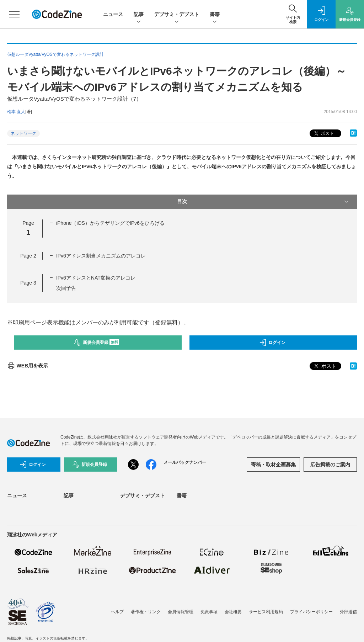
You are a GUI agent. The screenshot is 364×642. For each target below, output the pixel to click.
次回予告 (66, 288)
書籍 (215, 15)
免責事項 (209, 612)
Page (28, 256)
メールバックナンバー (185, 462)
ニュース (113, 14)
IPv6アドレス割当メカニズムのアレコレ (101, 256)
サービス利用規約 (266, 612)
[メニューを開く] (14, 14)
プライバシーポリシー (311, 612)
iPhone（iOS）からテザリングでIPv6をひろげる (110, 223)
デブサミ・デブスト (177, 15)
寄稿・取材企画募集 (273, 465)
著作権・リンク (146, 612)
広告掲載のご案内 (330, 465)
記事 (139, 15)
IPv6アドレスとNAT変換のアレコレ (96, 278)
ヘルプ (117, 612)
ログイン (272, 343)
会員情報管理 (181, 612)
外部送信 (348, 612)
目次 (263, 202)
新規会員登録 (97, 343)
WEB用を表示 (28, 366)
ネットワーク (23, 133)
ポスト (323, 134)
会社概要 (233, 612)
